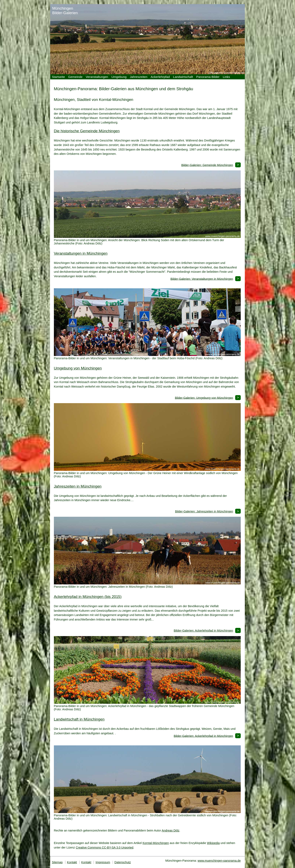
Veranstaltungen (97, 77)
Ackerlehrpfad (160, 77)
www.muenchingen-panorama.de (219, 861)
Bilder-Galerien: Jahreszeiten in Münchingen (204, 511)
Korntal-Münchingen (156, 843)
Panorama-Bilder (208, 77)
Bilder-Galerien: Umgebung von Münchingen (204, 398)
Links (226, 77)
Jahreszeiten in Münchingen (78, 486)
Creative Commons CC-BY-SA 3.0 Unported (105, 847)
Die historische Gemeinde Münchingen (87, 131)
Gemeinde (75, 77)
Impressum (103, 862)
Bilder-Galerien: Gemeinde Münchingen (207, 165)
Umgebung (119, 77)
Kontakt (72, 862)
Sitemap (57, 862)
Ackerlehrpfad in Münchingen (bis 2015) (88, 597)
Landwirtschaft (183, 77)
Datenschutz (123, 862)
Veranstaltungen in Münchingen (81, 253)
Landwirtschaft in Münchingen (79, 719)
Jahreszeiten (139, 77)
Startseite (58, 77)
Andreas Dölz (170, 830)
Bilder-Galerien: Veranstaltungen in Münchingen (202, 279)
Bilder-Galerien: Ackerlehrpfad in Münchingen (203, 631)
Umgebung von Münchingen (78, 368)
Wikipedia (213, 843)
